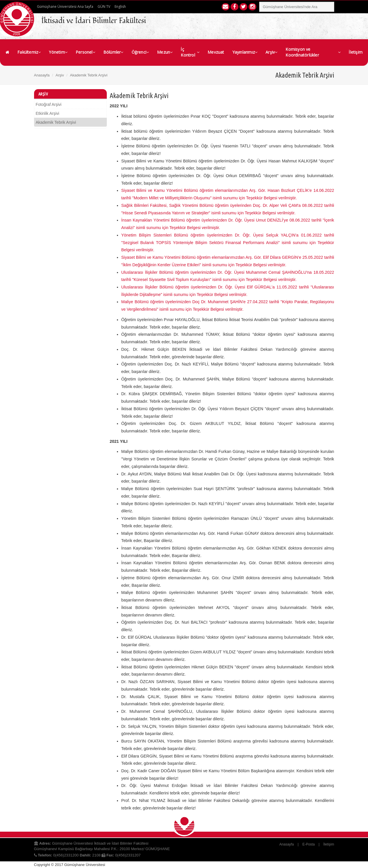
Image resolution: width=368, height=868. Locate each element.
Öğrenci (140, 52)
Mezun (165, 52)
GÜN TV (104, 6)
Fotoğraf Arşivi (49, 104)
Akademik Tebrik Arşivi (56, 122)
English (120, 6)
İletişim (356, 52)
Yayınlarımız (245, 52)
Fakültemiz (29, 52)
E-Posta (309, 844)
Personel (85, 52)
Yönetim (58, 52)
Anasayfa (42, 75)
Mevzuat (216, 52)
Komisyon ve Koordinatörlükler (313, 52)
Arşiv (271, 52)
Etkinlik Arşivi (48, 113)
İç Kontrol (190, 52)
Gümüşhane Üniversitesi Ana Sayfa (65, 6)
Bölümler (113, 52)
